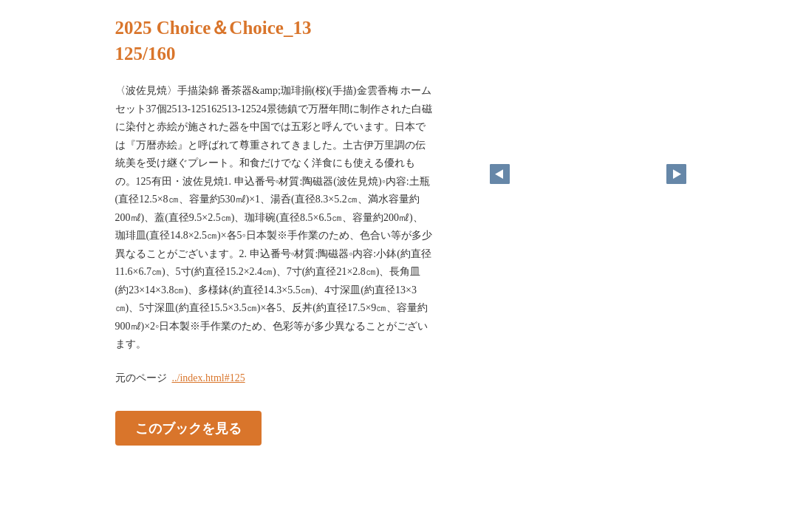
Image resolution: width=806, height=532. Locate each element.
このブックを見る (188, 428)
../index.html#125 (209, 378)
